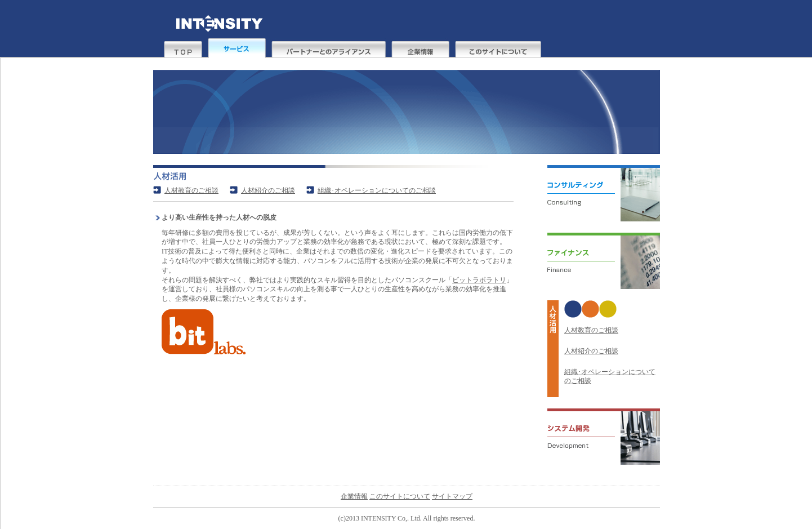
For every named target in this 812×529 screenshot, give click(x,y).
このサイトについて (498, 48)
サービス (237, 48)
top (183, 48)
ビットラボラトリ (479, 280)
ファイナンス (598, 266)
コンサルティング (598, 199)
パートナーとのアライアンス (329, 48)
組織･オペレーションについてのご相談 (377, 190)
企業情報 (420, 48)
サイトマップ (452, 496)
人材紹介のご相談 (591, 351)
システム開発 (598, 442)
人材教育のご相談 (591, 330)
